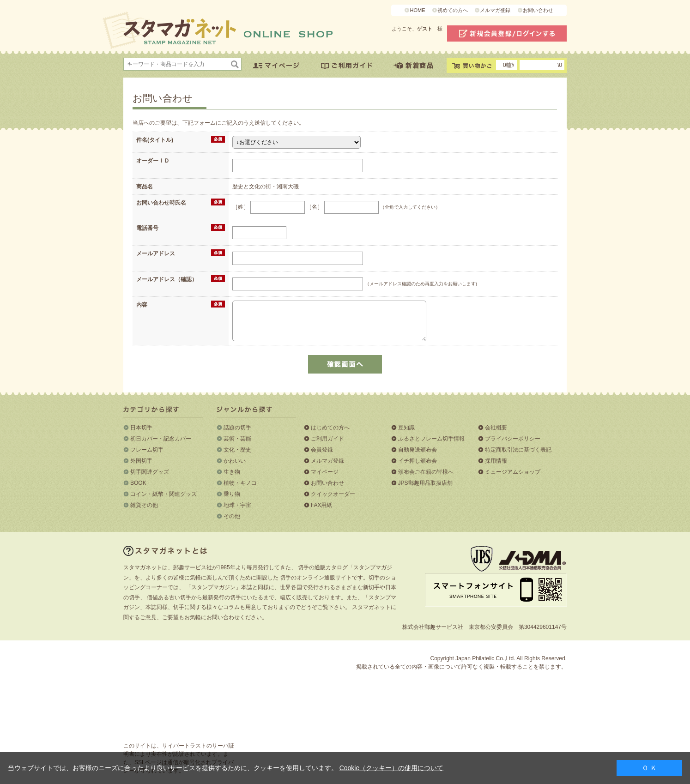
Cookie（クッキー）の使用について (392, 768)
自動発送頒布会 (418, 450)
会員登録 (322, 450)
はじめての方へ (330, 428)
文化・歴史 (237, 450)
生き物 (232, 472)
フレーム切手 (147, 450)
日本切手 (141, 428)
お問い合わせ (538, 10)
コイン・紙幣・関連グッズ (163, 494)
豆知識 (406, 428)
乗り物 (232, 494)
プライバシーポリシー (513, 439)
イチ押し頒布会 (418, 461)
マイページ (325, 472)
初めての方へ (453, 10)
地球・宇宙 (237, 505)
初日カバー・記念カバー (161, 439)
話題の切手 (237, 428)
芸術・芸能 (237, 439)
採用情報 (496, 461)
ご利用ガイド (327, 439)
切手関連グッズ (150, 472)
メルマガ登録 (495, 10)
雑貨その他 (144, 505)
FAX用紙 (322, 505)
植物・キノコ (240, 483)
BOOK (138, 483)
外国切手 (141, 461)
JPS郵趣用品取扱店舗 (425, 483)
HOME (417, 10)
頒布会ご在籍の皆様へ (426, 472)
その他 (232, 516)
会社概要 (496, 428)
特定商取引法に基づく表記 (518, 450)
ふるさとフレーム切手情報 (431, 439)
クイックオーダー (333, 494)
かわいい (235, 461)
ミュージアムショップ (513, 472)
